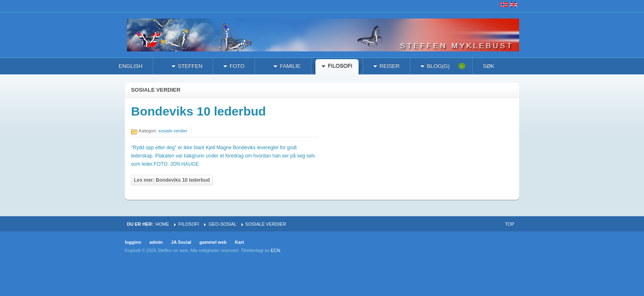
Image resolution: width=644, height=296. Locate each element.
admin (156, 242)
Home (162, 224)
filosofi (189, 224)
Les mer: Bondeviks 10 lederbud (172, 180)
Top (510, 224)
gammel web (213, 242)
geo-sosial (223, 224)
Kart (239, 242)
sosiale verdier (173, 131)
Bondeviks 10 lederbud (198, 111)
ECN (275, 250)
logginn (133, 242)
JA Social (181, 242)
